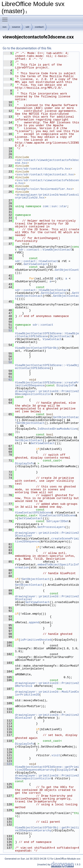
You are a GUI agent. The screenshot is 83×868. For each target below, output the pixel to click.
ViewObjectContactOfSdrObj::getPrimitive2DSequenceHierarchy (47, 829)
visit (56, 755)
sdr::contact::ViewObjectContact (45, 250)
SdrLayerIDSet (57, 521)
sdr (27, 27)
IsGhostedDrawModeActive (57, 429)
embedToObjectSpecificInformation (47, 566)
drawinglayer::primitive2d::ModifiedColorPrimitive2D (47, 693)
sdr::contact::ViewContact (37, 261)
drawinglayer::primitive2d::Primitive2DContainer (47, 534)
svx (4, 27)
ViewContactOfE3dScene (33, 513)
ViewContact (52, 339)
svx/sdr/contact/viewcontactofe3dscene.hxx (47, 182)
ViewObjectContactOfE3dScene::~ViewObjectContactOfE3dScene (47, 367)
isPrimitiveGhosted (36, 640)
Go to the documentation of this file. (27, 48)
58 (8, 362)
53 (8, 331)
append (34, 622)
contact (39, 27)
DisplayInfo (66, 385)
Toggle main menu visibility (6, 18)
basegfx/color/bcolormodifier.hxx (44, 189)
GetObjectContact (31, 423)
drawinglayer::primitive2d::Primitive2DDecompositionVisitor (47, 393)
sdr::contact (43, 325)
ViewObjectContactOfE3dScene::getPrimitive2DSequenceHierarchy (47, 768)
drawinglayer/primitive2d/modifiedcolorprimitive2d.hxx (47, 196)
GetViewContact (36, 264)
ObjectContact (61, 336)
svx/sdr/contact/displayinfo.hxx (44, 169)
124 (8, 764)
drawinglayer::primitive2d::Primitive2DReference (47, 685)
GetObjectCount (67, 270)
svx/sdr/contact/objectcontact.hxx (45, 174)
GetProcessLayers (51, 527)
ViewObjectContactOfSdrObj (37, 348)
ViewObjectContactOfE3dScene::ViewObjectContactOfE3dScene (47, 335)
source (16, 27)
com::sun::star (55, 206)
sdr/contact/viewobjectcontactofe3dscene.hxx (47, 161)
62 (8, 380)
